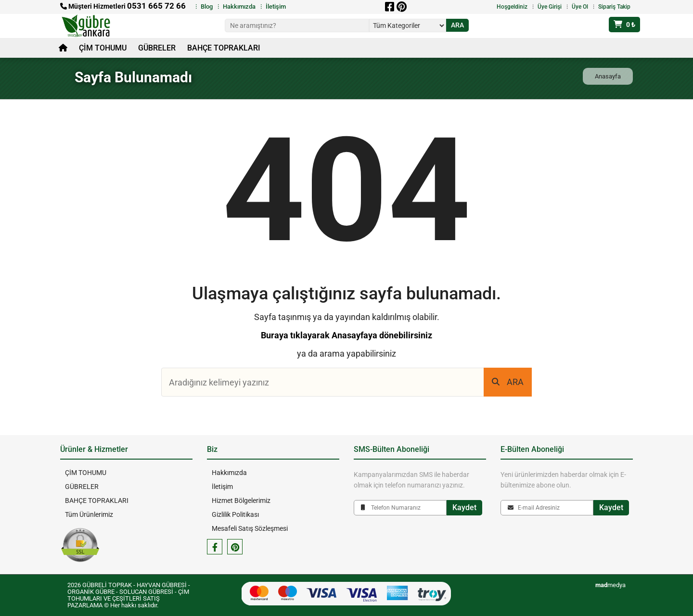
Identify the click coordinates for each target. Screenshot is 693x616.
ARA (508, 382)
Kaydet (464, 507)
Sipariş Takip (614, 7)
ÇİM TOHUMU (103, 48)
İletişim (276, 6)
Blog (207, 6)
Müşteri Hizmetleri (123, 6)
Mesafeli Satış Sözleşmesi (250, 528)
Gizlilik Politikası (235, 514)
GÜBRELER (157, 48)
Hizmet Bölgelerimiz (241, 500)
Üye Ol (580, 7)
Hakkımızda (239, 6)
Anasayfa (608, 76)
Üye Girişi (550, 7)
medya (610, 585)
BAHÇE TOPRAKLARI (224, 48)
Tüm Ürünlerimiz (89, 514)
